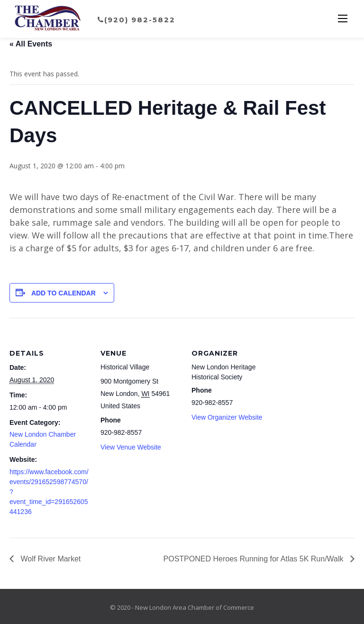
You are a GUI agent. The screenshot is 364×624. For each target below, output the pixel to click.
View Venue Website (131, 447)
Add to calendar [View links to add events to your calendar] (64, 293)
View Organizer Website (227, 417)
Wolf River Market (50, 559)
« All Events (31, 44)
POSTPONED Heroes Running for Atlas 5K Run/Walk (255, 559)
